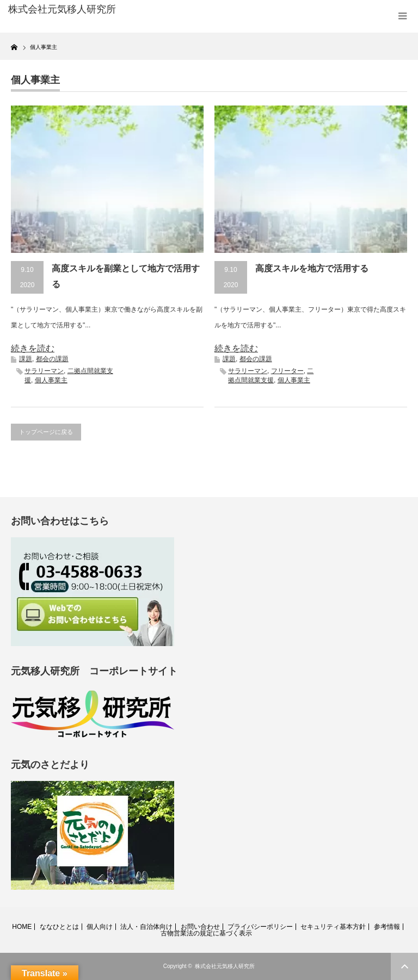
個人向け (100, 927)
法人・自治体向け (146, 927)
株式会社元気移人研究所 (225, 966)
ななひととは (59, 927)
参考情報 (387, 927)
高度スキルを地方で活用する (312, 268)
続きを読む (33, 348)
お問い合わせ (200, 927)
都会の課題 (52, 359)
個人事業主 (51, 380)
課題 (26, 359)
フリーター (287, 371)
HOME (22, 927)
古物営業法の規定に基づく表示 (206, 933)
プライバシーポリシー (260, 927)
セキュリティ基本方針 (333, 927)
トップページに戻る (46, 432)
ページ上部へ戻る (404, 966)
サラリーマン (44, 371)
